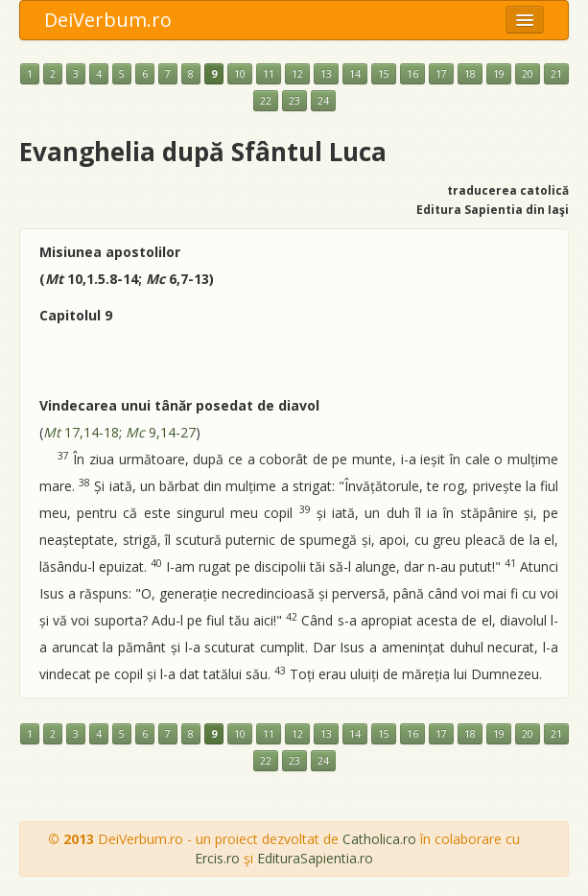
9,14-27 (161, 432)
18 (470, 74)
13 (326, 74)
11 (269, 74)
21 (556, 74)
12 (297, 74)
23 (294, 101)
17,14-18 (81, 432)
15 (384, 74)
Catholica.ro (379, 839)
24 (323, 101)
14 (355, 74)
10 (240, 74)
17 (441, 74)
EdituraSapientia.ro (315, 858)
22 (266, 101)
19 (499, 74)
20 (528, 74)
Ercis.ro (217, 858)
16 (412, 74)
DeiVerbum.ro (108, 20)
